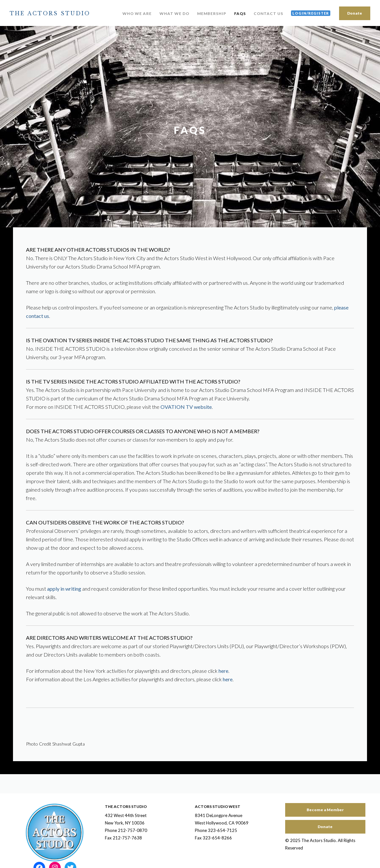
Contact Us (268, 13)
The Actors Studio (50, 13)
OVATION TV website (186, 407)
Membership (212, 13)
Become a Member (325, 810)
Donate (355, 13)
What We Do (174, 13)
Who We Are (137, 13)
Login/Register (311, 13)
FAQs (240, 13)
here (223, 671)
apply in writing (64, 589)
